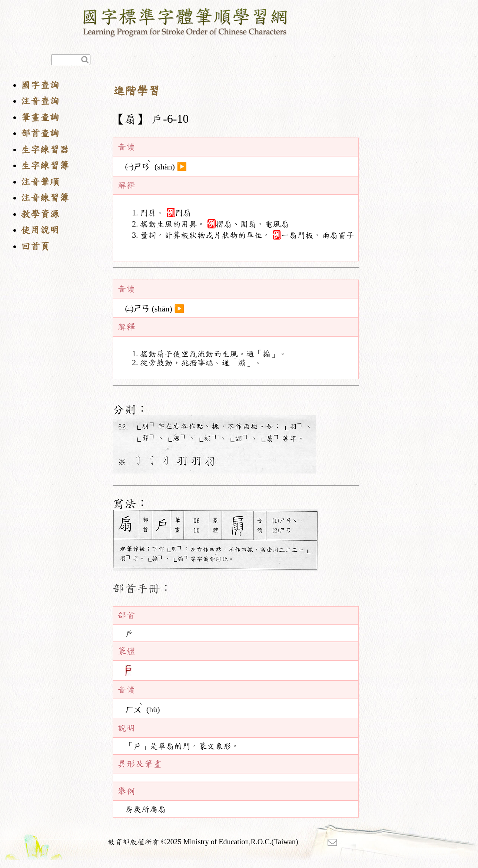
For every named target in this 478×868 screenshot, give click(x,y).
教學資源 (40, 214)
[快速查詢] (71, 60)
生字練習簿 (45, 166)
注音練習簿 (45, 198)
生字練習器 (45, 150)
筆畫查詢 (40, 117)
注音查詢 (40, 101)
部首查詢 (40, 133)
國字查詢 (40, 85)
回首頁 (35, 246)
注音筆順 (40, 182)
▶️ (182, 167)
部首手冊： (142, 588)
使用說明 (40, 230)
